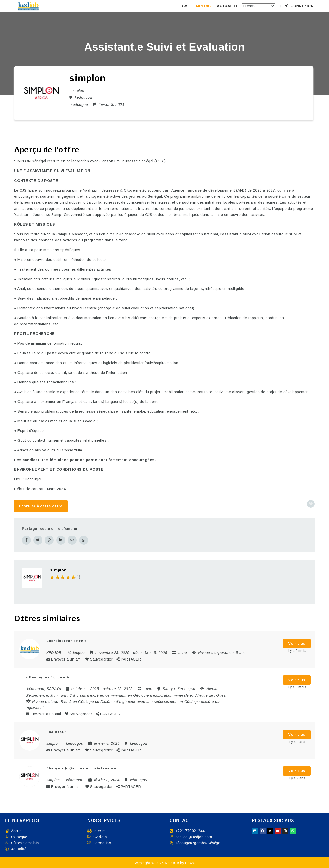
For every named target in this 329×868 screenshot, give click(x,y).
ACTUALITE (228, 6)
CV (185, 6)
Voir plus (297, 643)
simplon (58, 570)
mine (183, 652)
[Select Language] (259, 6)
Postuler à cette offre (41, 506)
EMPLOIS (202, 6)
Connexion (299, 6)
